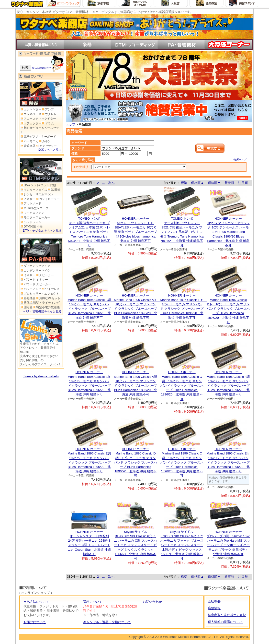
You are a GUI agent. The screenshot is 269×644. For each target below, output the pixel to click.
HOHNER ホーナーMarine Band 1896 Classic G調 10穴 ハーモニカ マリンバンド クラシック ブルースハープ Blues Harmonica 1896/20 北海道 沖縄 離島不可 (182, 385)
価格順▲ (197, 183)
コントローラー (48, 199)
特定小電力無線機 (46, 307)
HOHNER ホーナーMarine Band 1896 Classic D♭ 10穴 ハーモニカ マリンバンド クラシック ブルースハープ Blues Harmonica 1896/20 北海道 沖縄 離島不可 (228, 309)
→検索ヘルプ (239, 160)
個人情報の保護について (225, 622)
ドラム (48, 123)
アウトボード (31, 203)
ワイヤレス (50, 289)
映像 (25, 303)
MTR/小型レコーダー (36, 208)
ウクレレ (49, 114)
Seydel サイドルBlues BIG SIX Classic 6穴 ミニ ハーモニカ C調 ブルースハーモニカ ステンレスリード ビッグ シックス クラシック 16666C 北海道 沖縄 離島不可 (135, 545)
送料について (93, 602)
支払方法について (36, 602)
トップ (71, 124)
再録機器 (28, 298)
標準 (184, 183)
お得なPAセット (48, 298)
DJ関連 (54, 190)
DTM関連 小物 (31, 227)
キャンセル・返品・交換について (107, 622)
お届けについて (35, 622)
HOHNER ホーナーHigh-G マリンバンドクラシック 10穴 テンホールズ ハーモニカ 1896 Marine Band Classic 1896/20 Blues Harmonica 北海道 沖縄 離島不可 (228, 232)
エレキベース (31, 114)
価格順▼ (214, 183)
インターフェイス (34, 190)
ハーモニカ (29, 141)
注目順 (243, 183)
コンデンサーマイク (35, 271)
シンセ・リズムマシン (37, 194)
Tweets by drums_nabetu (41, 376)
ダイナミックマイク (35, 266)
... (104, 183)
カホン (45, 141)
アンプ (48, 109)
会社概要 (214, 601)
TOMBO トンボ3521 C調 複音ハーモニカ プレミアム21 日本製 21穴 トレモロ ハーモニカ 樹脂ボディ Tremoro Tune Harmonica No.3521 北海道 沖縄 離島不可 (89, 232)
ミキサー (28, 199)
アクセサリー (46, 146)
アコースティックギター (38, 119)
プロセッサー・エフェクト (39, 294)
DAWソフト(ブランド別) (38, 185)
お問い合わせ (152, 602)
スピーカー (45, 275)
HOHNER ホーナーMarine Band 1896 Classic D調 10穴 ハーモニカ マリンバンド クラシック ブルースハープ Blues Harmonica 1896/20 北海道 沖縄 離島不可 (135, 462)
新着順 (229, 183)
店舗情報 (214, 608)
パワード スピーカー (35, 284)
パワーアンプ (31, 289)
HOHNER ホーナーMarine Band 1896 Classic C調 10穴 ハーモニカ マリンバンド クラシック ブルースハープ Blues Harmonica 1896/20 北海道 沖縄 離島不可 (182, 462)
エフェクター (31, 123)
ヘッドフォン (31, 222)
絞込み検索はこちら (43, 68)
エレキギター (31, 109)
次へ (111, 183)
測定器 (26, 307)
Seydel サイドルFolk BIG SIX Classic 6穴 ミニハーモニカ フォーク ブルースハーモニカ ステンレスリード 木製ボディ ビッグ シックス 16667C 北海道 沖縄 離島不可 (182, 545)
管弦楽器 (28, 146)
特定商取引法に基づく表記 (227, 615)
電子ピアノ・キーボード (38, 137)
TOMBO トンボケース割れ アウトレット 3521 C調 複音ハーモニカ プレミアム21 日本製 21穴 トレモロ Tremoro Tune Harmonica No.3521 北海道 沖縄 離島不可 (182, 232)
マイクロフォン (32, 213)
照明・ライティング (45, 303)
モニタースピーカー (35, 217)
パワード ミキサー (34, 280)
